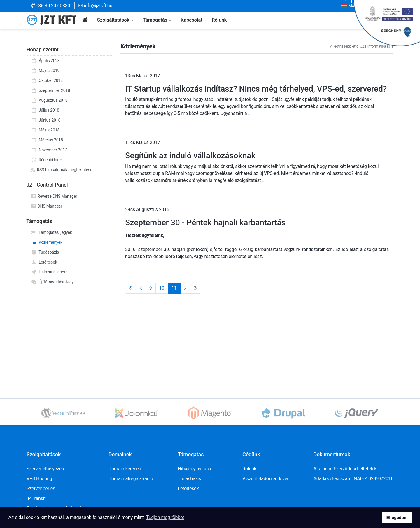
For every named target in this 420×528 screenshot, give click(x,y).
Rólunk (249, 469)
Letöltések (44, 262)
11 (174, 288)
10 (162, 288)
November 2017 (49, 150)
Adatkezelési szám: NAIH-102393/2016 (353, 479)
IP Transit (36, 498)
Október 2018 (47, 80)
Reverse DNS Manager (54, 196)
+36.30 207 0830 (51, 6)
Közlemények (47, 242)
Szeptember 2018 (50, 90)
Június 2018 (46, 120)
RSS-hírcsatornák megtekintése (62, 170)
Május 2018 (45, 130)
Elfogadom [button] (397, 518)
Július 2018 (45, 110)
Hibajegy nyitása (194, 469)
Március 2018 (47, 140)
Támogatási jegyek (51, 232)
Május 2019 (45, 71)
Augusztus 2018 (49, 100)
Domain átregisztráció (131, 479)
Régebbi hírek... (48, 160)
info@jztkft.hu (95, 6)
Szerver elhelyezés (45, 469)
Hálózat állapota (49, 272)
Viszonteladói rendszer (266, 479)
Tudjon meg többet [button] (165, 517)
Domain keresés (125, 469)
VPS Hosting (39, 479)
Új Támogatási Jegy (52, 282)
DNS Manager (47, 206)
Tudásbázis (45, 252)
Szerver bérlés (41, 488)
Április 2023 (45, 61)
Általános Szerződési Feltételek (345, 469)
